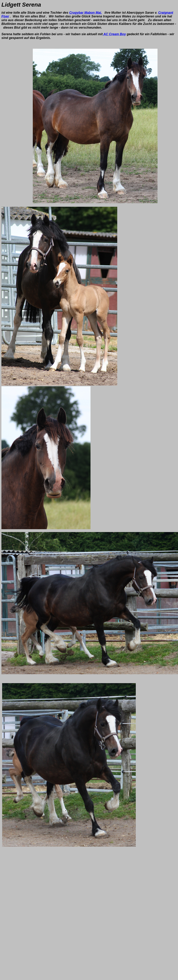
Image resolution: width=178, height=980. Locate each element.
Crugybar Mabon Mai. (85, 13)
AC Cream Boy (114, 34)
